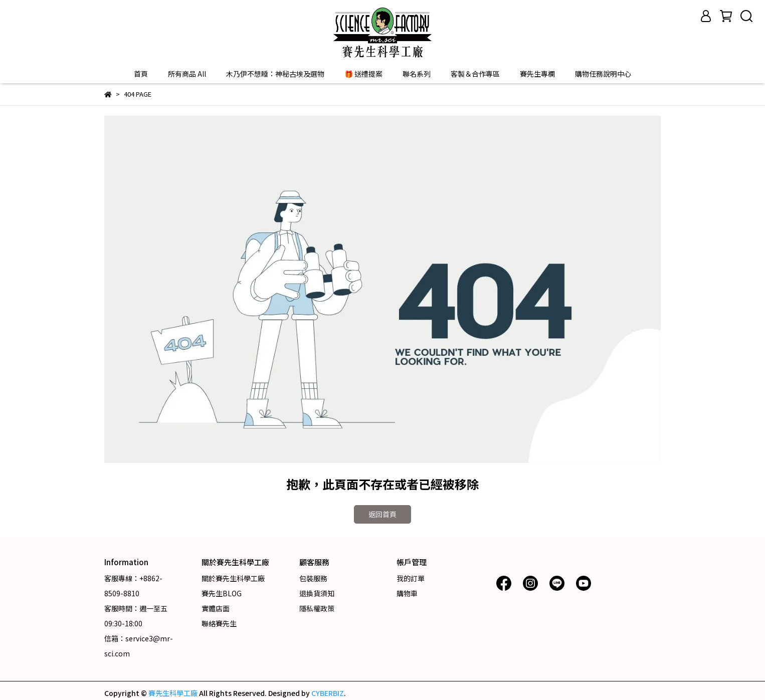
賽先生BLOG (222, 593)
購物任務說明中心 (603, 74)
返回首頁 (382, 514)
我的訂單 (411, 578)
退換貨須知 (317, 593)
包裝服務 (313, 578)
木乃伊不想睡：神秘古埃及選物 (275, 74)
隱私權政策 (317, 608)
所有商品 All (187, 74)
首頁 (141, 74)
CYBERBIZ (328, 693)
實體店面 (216, 608)
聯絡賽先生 (219, 623)
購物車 (407, 593)
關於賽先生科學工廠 (233, 578)
